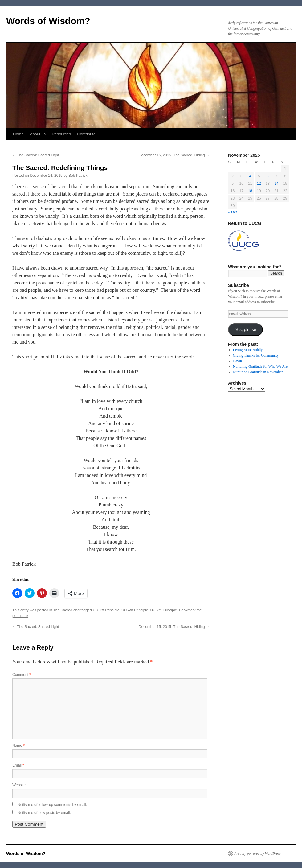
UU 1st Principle (106, 610)
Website (19, 785)
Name (18, 746)
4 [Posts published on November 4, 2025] (250, 176)
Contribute (86, 134)
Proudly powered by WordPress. (258, 854)
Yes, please (245, 330)
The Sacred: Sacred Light (36, 155)
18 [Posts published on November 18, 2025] (250, 191)
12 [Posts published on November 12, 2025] (259, 184)
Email (18, 765)
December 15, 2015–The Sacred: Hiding (174, 155)
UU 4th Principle (135, 610)
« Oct (233, 212)
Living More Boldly (248, 350)
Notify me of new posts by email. (44, 813)
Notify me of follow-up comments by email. (52, 805)
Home (18, 134)
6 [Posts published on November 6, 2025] (268, 176)
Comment (22, 675)
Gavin (237, 361)
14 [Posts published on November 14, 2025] (276, 184)
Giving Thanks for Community (256, 355)
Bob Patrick (78, 176)
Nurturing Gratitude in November (258, 372)
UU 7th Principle (163, 610)
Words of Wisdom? (48, 21)
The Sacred (63, 610)
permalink (20, 616)
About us (38, 134)
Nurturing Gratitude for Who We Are (260, 366)
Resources (61, 134)
